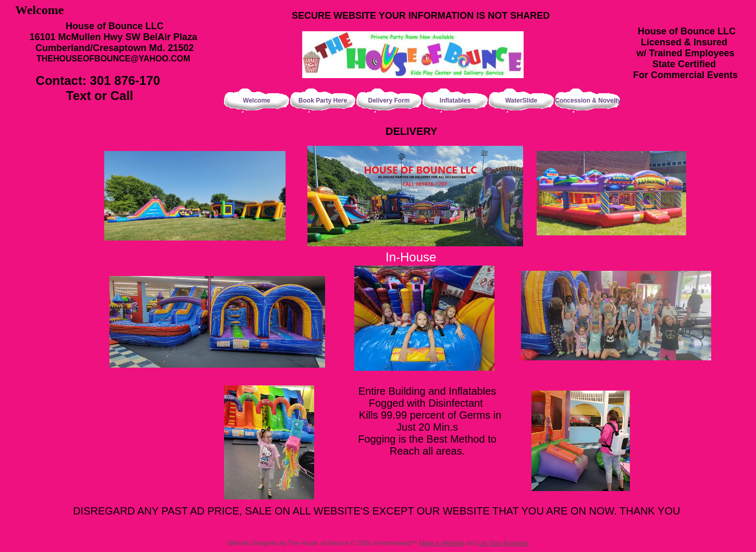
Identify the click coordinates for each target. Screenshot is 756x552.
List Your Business (503, 543)
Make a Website (441, 543)
